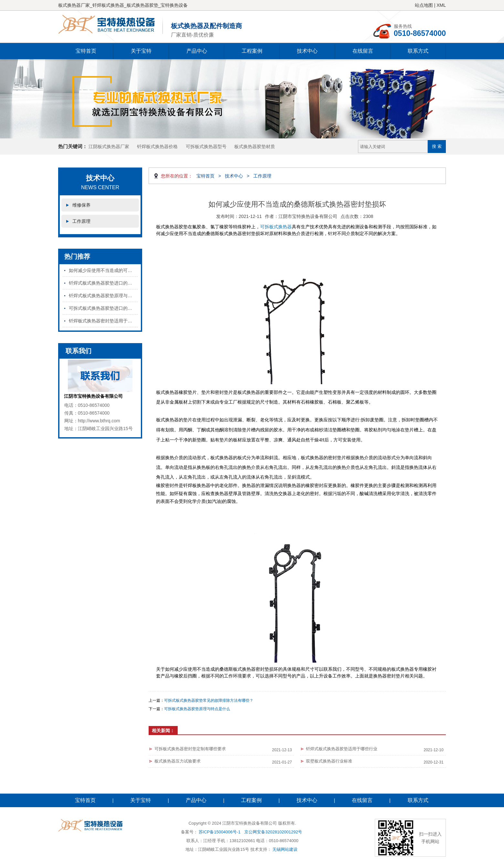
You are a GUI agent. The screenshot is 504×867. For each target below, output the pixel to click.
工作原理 (81, 221)
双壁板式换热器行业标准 (329, 761)
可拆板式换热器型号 (206, 146)
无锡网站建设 (285, 849)
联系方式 (418, 51)
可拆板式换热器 (276, 227)
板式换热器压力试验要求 (178, 761)
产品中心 (197, 51)
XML (441, 5)
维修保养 (81, 205)
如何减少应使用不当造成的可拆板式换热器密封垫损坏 (103, 270)
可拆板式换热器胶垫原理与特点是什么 (197, 709)
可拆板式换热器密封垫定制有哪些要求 (190, 749)
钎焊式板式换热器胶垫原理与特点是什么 (103, 296)
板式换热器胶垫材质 (255, 146)
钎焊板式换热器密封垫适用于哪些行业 (103, 321)
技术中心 (307, 51)
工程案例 (252, 51)
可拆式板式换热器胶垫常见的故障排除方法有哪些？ (209, 700)
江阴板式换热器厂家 (109, 146)
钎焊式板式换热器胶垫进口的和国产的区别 (103, 283)
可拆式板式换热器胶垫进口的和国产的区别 (103, 308)
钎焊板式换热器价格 (157, 146)
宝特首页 (86, 51)
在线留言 (363, 51)
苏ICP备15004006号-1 (220, 832)
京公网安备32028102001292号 (273, 832)
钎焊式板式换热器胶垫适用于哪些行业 (342, 749)
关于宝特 (141, 51)
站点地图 (424, 5)
